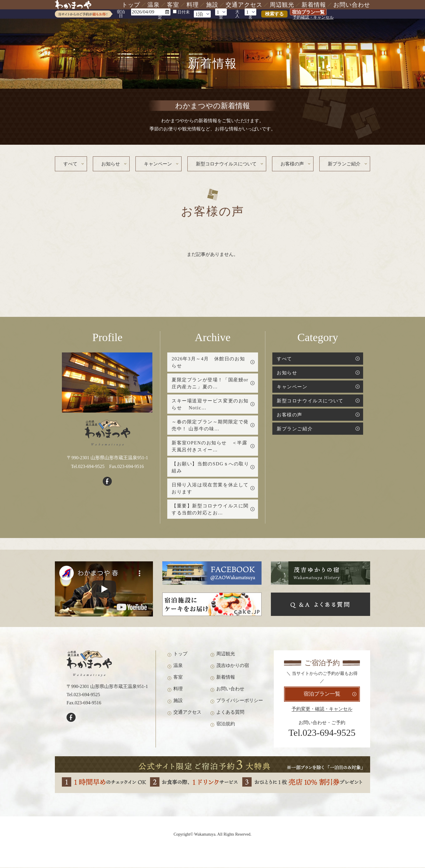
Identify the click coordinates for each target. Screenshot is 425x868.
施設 (212, 5)
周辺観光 (282, 5)
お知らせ (111, 164)
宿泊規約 (226, 725)
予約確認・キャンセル (313, 18)
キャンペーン (158, 164)
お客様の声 (292, 164)
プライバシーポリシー (240, 702)
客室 (173, 5)
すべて (70, 164)
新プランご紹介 (344, 164)
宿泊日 (121, 14)
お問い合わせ (352, 5)
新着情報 (314, 5)
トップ (131, 5)
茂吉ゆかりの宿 (233, 667)
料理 (193, 5)
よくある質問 (230, 714)
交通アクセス (244, 5)
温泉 (154, 5)
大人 (237, 14)
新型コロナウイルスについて (226, 164)
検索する (274, 14)
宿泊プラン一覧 (308, 12)
